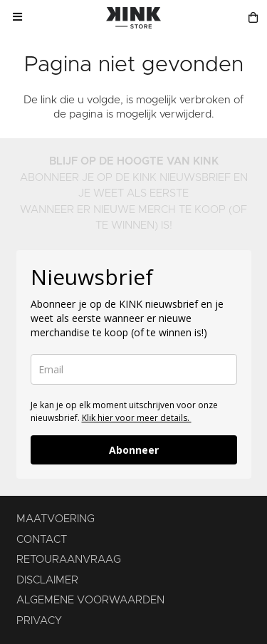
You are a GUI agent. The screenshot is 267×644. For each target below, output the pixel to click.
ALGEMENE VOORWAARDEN (90, 600)
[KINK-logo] (133, 18)
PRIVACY (39, 621)
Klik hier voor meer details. (137, 418)
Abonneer (134, 450)
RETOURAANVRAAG (69, 560)
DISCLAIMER (47, 580)
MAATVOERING (56, 519)
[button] (17, 18)
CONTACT (42, 540)
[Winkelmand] (253, 18)
